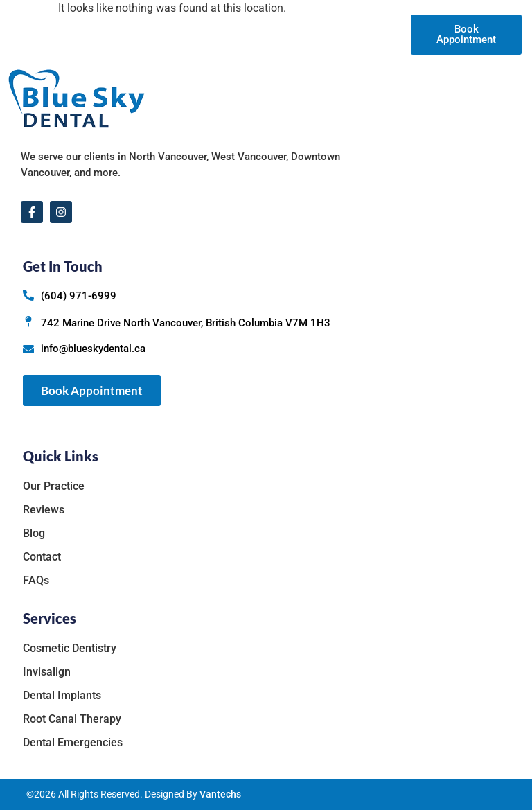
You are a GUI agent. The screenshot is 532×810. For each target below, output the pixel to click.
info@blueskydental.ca (93, 349)
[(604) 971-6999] (28, 295)
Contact (385, 34)
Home (128, 34)
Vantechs (220, 794)
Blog (350, 34)
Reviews (313, 34)
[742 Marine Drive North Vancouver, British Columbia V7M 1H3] (28, 322)
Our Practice (186, 34)
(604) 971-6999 (79, 296)
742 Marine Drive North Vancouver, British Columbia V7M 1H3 (186, 323)
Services (259, 34)
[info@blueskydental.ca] (28, 349)
